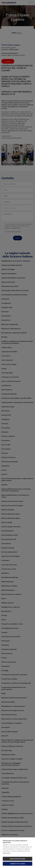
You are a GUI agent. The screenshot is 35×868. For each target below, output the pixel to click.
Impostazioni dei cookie (17, 859)
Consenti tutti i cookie (17, 864)
